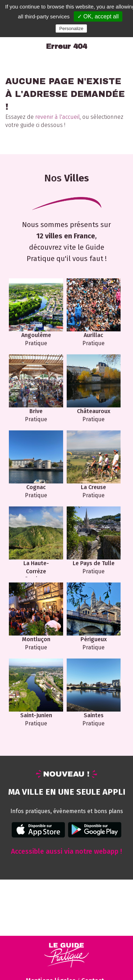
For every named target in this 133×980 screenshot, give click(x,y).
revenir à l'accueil (57, 117)
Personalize (71, 28)
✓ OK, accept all (98, 16)
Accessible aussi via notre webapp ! (66, 851)
